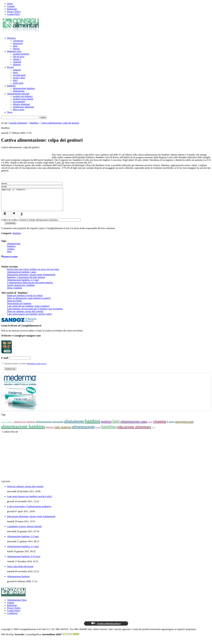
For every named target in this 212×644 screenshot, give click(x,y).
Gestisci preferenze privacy (106, 628)
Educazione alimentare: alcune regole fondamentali (31, 279)
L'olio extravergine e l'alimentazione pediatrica (29, 511)
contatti (11, 607)
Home (10, 4)
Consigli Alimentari (18, 123)
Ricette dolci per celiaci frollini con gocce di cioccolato (33, 274)
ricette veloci (19, 78)
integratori (18, 43)
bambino (11, 251)
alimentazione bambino (24, 88)
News (10, 112)
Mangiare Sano (14, 51)
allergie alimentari (22, 104)
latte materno (63, 431)
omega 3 (17, 59)
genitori (106, 426)
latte (116, 425)
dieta (15, 46)
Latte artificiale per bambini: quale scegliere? (28, 310)
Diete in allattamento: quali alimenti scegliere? (29, 303)
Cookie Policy (14, 14)
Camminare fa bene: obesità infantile (24, 531)
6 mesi (171, 426)
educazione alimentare (134, 431)
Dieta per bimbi (14, 305)
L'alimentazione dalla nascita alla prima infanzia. (30, 287)
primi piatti (18, 83)
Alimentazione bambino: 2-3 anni (23, 284)
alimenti (17, 65)
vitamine (17, 62)
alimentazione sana (134, 426)
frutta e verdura (7, 426)
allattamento (19, 91)
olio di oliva (19, 57)
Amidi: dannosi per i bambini (21, 290)
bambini (93, 425)
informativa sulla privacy (37, 368)
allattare (50, 432)
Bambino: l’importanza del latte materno (26, 282)
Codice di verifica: (10, 224)
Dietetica (11, 38)
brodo (98, 432)
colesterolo (18, 41)
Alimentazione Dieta (17, 604)
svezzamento (19, 102)
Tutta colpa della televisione (20, 571)
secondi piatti (19, 75)
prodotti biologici (21, 54)
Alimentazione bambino (18, 581)
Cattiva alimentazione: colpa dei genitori (60, 123)
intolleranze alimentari (24, 107)
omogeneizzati (184, 426)
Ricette (10, 67)
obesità (16, 49)
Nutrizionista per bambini (19, 308)
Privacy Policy (14, 12)
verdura (11, 253)
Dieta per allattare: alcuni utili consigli (25, 316)
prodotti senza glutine (23, 99)
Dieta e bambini (15, 292)
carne (150, 426)
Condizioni (12, 618)
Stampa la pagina (10, 261)
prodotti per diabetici (23, 96)
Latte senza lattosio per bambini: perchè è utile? (30, 318)
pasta (15, 72)
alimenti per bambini (24, 426)
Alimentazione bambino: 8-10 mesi (24, 561)
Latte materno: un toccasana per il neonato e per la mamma (35, 313)
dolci (15, 80)
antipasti (17, 70)
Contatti (11, 6)
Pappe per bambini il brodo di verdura (25, 300)
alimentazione (14, 248)
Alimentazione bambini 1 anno (22, 276)
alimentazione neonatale (50, 426)
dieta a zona (19, 110)
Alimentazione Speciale (18, 94)
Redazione (12, 9)
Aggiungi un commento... (36, 202)
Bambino (11, 86)
